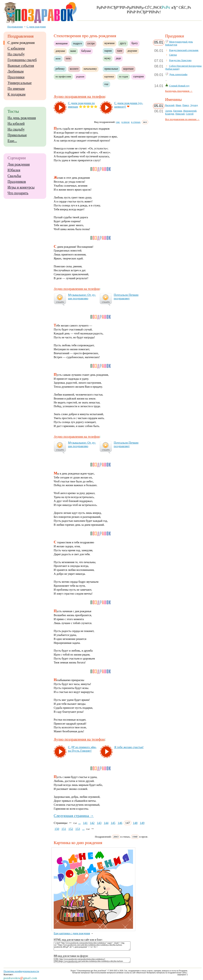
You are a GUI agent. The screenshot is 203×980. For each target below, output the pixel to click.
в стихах (136, 122)
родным (80, 77)
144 (106, 823)
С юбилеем (16, 48)
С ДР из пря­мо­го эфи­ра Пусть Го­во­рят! (82, 749)
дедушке (132, 51)
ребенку (60, 69)
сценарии (138, 76)
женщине (62, 43)
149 (142, 823)
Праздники (16, 77)
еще (106, 84)
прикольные (111, 69)
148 (135, 823)
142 (92, 823)
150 (57, 829)
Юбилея (14, 170)
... (79, 823)
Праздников (17, 182)
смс (118, 122)
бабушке (86, 51)
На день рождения (22, 118)
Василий (170, 105)
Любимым (16, 71)
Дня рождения (19, 164)
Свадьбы (14, 176)
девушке (60, 51)
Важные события (21, 66)
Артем (169, 111)
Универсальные (20, 83)
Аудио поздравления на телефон (79, 96)
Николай (180, 114)
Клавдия (170, 114)
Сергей (190, 114)
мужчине (110, 43)
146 (120, 823)
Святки (173, 55)
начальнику (90, 69)
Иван (178, 105)
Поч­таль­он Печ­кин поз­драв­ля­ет (126, 296)
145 (113, 823)
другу (123, 43)
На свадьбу (16, 54)
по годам (124, 77)
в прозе (126, 122)
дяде (118, 58)
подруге (77, 43)
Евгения (178, 111)
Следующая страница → (74, 816)
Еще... (12, 141)
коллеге (74, 69)
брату (135, 43)
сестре (91, 43)
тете (68, 58)
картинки (109, 77)
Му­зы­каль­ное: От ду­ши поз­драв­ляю (82, 296)
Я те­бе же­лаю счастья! (129, 747)
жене (58, 59)
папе (120, 51)
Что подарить (18, 193)
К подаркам (17, 94)
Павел (186, 105)
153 (78, 829)
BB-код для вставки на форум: (71, 956)
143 (99, 823)
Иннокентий (190, 111)
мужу (108, 58)
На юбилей (16, 124)
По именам (16, 89)
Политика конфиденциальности (21, 971)
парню (108, 51)
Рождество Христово (180, 60)
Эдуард (194, 105)
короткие (128, 69)
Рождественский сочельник (184, 50)
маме (73, 51)
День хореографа (178, 74)
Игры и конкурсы (21, 187)
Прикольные (17, 135)
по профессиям (63, 77)
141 (85, 823)
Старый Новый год (179, 86)
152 (71, 829)
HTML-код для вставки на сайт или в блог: (78, 940)
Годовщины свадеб (22, 60)
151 (64, 829)
